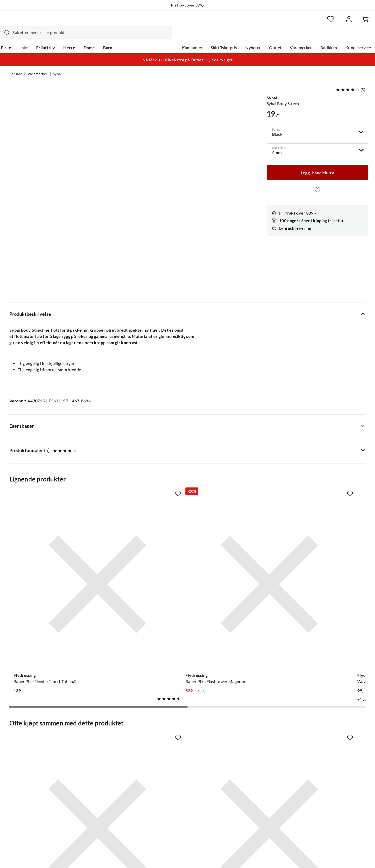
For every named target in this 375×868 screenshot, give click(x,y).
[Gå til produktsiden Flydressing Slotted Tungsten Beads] (326, 608)
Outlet (266, 37)
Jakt (32, 37)
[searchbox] (187, 22)
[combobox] (182, 22)
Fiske (15, 37)
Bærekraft (167, 768)
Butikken (319, 37)
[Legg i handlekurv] (317, 162)
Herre (78, 37)
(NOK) (21, 857)
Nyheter (244, 37)
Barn (116, 37)
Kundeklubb (169, 785)
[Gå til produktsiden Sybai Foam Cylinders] (49, 608)
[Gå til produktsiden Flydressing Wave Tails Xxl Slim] (234, 448)
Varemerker (291, 37)
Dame (98, 37)
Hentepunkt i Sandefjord (32, 743)
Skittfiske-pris (214, 37)
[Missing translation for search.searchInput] (101, 22)
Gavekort (92, 735)
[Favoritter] (315, 22)
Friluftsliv (54, 37)
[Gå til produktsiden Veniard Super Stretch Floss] (141, 608)
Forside (16, 64)
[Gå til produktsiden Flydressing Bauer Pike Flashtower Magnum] (141, 448)
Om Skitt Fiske (171, 726)
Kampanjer (183, 37)
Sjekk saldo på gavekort (31, 751)
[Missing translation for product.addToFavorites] (317, 180)
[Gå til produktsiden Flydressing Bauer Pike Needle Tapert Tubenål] (49, 448)
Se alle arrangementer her (182, 751)
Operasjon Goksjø (175, 760)
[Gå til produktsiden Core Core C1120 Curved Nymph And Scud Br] (234, 608)
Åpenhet (166, 776)
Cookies (359, 857)
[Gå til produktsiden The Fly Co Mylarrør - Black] (326, 448)
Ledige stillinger (173, 735)
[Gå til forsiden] (34, 22)
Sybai (57, 64)
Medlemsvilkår (172, 793)
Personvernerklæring (302, 857)
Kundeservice (349, 37)
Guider (16, 735)
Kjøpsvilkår (336, 857)
